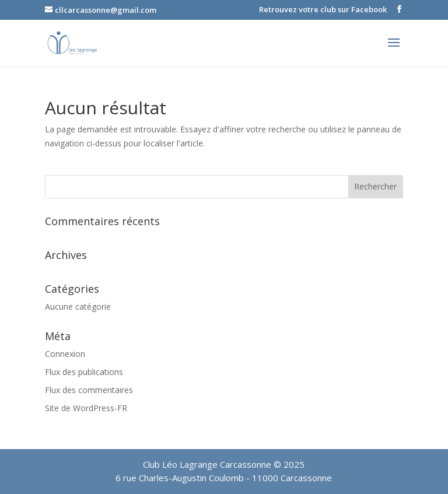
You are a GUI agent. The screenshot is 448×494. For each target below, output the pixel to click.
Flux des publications (84, 372)
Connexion (65, 354)
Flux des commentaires (89, 390)
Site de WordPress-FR (86, 408)
